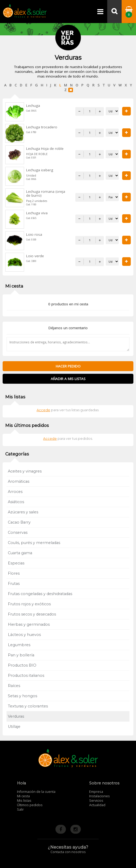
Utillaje (14, 727)
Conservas (18, 532)
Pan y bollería (21, 655)
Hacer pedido (68, 366)
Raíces (14, 686)
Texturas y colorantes (28, 706)
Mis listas (24, 801)
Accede (43, 410)
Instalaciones (100, 796)
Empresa (96, 792)
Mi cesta (23, 796)
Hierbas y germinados (29, 624)
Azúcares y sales (23, 512)
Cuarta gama (20, 553)
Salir (20, 809)
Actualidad (97, 805)
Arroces (15, 492)
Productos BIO (22, 665)
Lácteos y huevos (24, 635)
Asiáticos (16, 502)
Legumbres (19, 645)
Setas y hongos (22, 696)
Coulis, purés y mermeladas (34, 543)
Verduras (16, 716)
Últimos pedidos (30, 805)
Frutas (14, 584)
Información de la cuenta (36, 792)
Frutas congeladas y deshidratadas (40, 594)
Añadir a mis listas (68, 379)
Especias (16, 563)
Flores (14, 573)
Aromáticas (19, 481)
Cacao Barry (19, 522)
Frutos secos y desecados (32, 614)
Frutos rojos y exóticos (29, 604)
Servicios (96, 801)
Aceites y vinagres (25, 471)
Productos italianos (26, 675)
